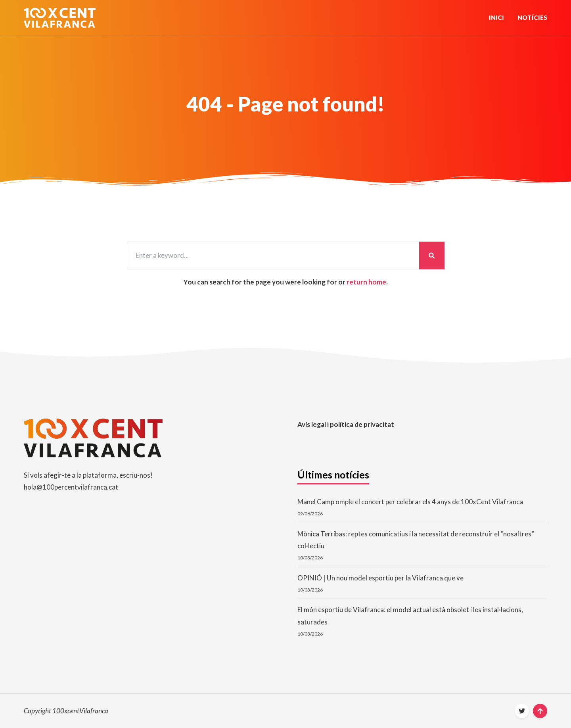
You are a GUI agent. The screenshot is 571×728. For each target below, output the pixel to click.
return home (366, 282)
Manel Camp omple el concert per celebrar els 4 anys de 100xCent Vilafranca (410, 502)
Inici (496, 17)
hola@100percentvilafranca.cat (71, 487)
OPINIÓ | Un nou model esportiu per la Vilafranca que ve (380, 578)
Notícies (532, 17)
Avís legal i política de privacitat (346, 424)
